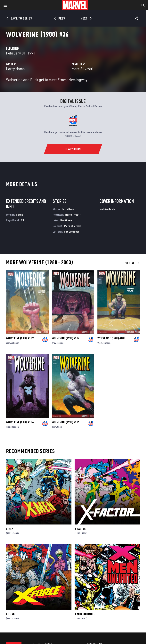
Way (8, 343)
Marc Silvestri (82, 69)
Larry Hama (15, 69)
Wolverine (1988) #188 (111, 338)
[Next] (86, 18)
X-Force (11, 614)
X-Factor (80, 529)
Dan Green (66, 220)
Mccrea (60, 343)
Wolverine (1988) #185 (66, 422)
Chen (60, 427)
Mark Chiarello (73, 226)
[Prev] (60, 18)
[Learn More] (73, 149)
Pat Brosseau (72, 231)
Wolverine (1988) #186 (20, 422)
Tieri (8, 427)
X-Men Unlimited (85, 614)
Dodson (15, 427)
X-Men (10, 529)
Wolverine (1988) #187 (66, 338)
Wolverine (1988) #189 (20, 338)
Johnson (15, 343)
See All (133, 263)
